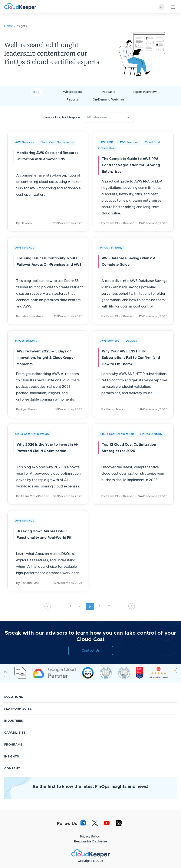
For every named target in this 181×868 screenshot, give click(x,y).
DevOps (131, 338)
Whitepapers (72, 92)
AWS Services (25, 142)
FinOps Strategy (111, 246)
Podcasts (109, 92)
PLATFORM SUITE (18, 701)
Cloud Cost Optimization (57, 142)
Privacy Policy (90, 829)
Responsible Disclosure (91, 834)
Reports (72, 100)
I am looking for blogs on (62, 118)
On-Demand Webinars (109, 100)
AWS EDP (107, 142)
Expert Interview (145, 92)
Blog (36, 92)
